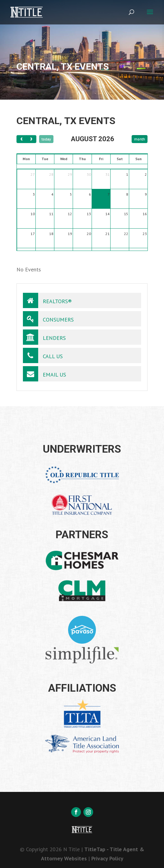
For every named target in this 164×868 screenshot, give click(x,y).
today (46, 139)
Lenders (44, 337)
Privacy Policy (107, 858)
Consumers (48, 319)
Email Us (44, 374)
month (140, 139)
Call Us (43, 355)
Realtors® (47, 300)
